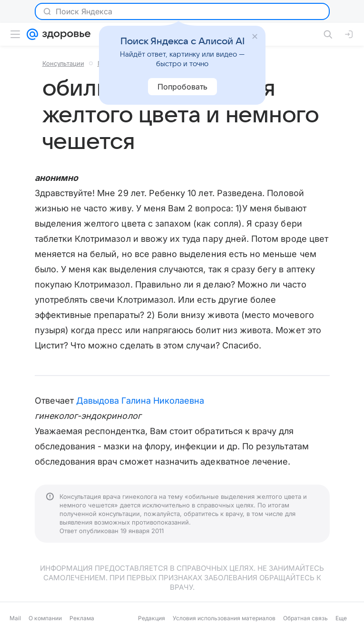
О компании (45, 618)
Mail (15, 618)
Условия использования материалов (224, 618)
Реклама (82, 618)
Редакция (152, 618)
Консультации (63, 63)
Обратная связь (305, 618)
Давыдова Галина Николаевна (140, 401)
